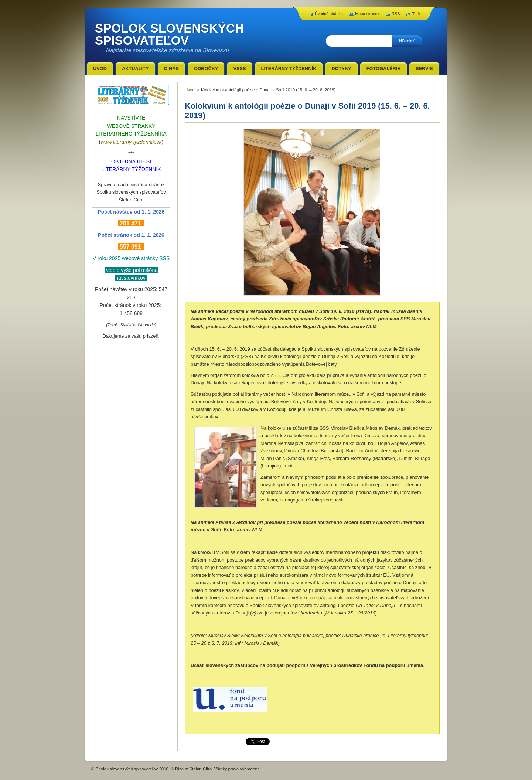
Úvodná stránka (329, 14)
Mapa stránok (367, 14)
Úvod (190, 90)
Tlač (416, 14)
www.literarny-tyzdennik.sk (131, 142)
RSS (396, 14)
